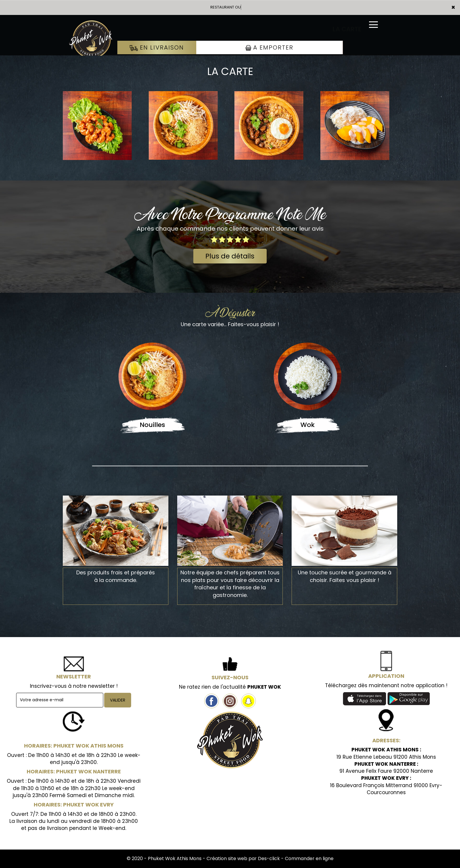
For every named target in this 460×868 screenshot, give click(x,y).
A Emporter (269, 47)
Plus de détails (230, 256)
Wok (308, 425)
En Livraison (157, 47)
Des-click (269, 858)
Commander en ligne (309, 858)
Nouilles (152, 425)
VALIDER (118, 700)
